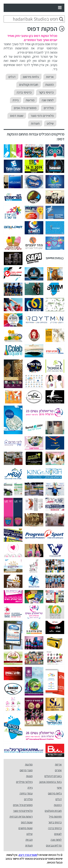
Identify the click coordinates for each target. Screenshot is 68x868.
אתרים (58, 770)
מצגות (29, 776)
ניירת (16, 100)
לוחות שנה (48, 100)
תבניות (29, 840)
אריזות (50, 77)
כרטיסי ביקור (46, 92)
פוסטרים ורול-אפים (25, 108)
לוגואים (58, 834)
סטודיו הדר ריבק (28, 855)
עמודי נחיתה (26, 793)
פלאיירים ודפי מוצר (42, 116)
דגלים (12, 77)
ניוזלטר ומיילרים (24, 782)
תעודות (35, 123)
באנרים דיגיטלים (53, 776)
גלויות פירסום (31, 77)
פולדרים (49, 108)
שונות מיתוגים (26, 828)
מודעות (30, 100)
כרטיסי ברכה (24, 92)
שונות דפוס (17, 116)
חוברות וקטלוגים (29, 85)
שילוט (50, 123)
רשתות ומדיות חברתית (21, 817)
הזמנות (50, 85)
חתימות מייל (55, 817)
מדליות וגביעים (54, 845)
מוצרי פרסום (26, 770)
